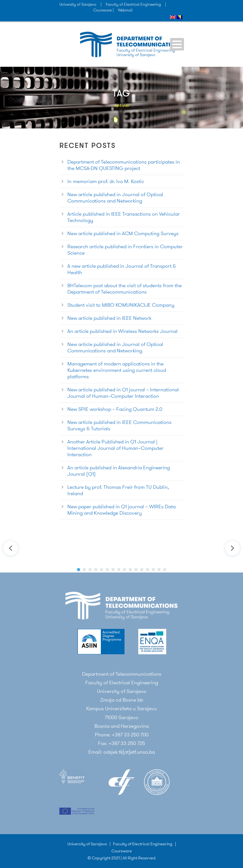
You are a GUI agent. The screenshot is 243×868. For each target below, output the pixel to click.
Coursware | (104, 10)
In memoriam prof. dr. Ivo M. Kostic (106, 181)
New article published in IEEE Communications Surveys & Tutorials (119, 425)
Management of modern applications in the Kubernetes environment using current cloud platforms (117, 370)
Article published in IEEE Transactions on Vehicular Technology (124, 217)
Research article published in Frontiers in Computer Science (125, 250)
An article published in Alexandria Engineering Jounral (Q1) (119, 471)
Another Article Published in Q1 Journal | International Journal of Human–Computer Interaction (115, 448)
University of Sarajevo (78, 4)
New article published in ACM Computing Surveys (123, 233)
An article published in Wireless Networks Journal (122, 331)
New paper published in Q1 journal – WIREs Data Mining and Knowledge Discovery (121, 510)
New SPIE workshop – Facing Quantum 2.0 (115, 409)
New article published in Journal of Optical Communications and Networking (115, 198)
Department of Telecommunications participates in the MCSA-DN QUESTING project (124, 165)
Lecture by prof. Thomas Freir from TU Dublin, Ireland (118, 490)
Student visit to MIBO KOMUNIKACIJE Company (121, 305)
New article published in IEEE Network (109, 318)
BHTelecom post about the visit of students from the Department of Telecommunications (125, 289)
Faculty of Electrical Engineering (133, 4)
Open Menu (177, 44)
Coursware (122, 851)
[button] (11, 548)
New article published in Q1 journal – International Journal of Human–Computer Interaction (123, 393)
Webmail (125, 10)
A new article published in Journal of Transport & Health (122, 269)
